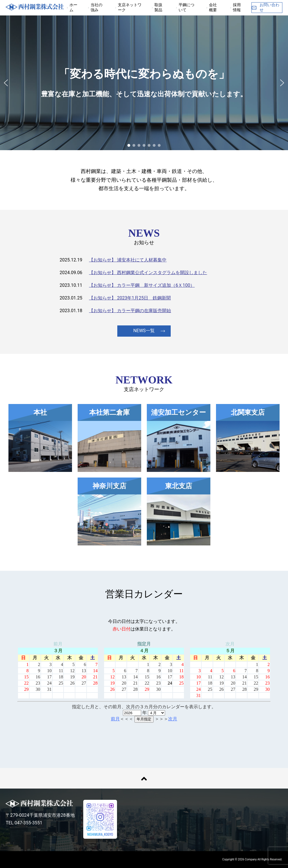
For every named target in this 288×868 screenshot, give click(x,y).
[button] (6, 83)
